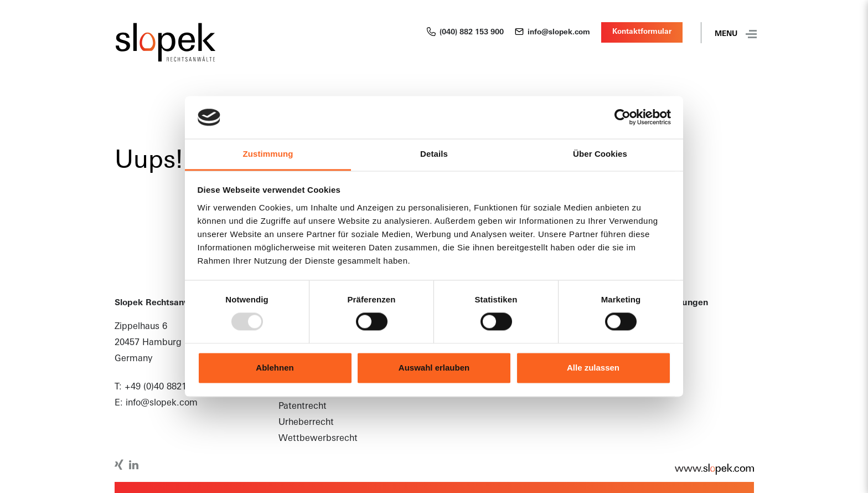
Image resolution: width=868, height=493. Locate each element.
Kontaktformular (642, 32)
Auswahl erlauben (434, 368)
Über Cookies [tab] (600, 154)
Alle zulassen (593, 368)
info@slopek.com (552, 33)
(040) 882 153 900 (465, 33)
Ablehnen (275, 368)
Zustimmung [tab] (268, 154)
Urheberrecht (306, 423)
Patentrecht (303, 407)
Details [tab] (434, 154)
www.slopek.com (709, 469)
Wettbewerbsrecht (318, 439)
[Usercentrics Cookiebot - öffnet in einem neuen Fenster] (622, 117)
